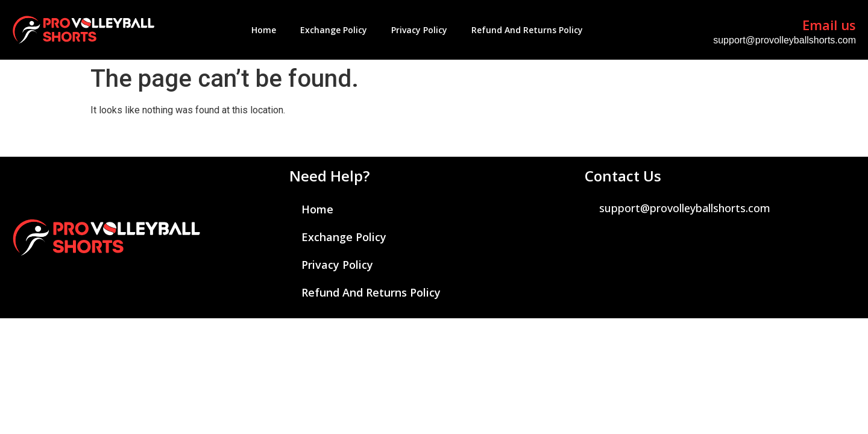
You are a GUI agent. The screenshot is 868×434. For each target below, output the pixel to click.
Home (264, 30)
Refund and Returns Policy (527, 30)
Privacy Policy (419, 30)
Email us (829, 25)
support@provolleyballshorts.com (785, 40)
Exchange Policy (334, 30)
